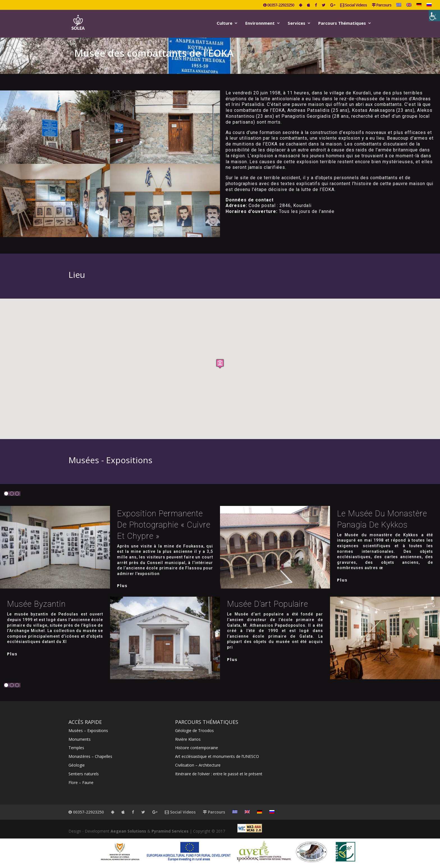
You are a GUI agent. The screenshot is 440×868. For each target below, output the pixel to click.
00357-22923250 (279, 5)
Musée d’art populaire (268, 604)
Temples (76, 748)
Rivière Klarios (188, 739)
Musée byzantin (36, 604)
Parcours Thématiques (342, 23)
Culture (224, 23)
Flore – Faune (81, 782)
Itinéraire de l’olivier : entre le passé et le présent (219, 774)
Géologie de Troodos (194, 730)
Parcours (381, 5)
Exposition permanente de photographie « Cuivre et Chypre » (164, 525)
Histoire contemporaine (197, 748)
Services (296, 23)
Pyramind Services (170, 831)
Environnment (260, 23)
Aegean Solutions (128, 831)
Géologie (77, 765)
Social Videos (353, 5)
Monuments (80, 739)
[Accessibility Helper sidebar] (434, 15)
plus (122, 585)
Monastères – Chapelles (90, 756)
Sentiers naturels (84, 774)
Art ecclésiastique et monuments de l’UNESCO (217, 756)
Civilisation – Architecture (198, 765)
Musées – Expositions (88, 730)
